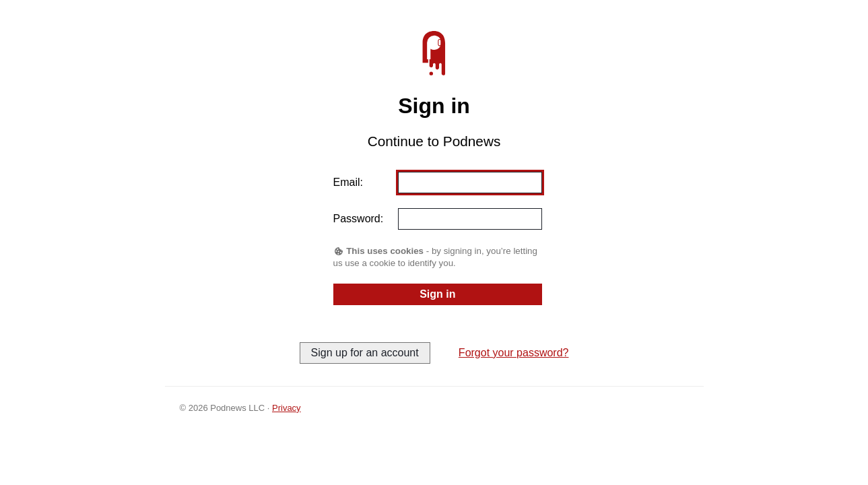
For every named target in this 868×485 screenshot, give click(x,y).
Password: (359, 219)
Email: (348, 182)
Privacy (287, 408)
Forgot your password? (514, 353)
